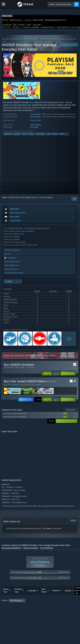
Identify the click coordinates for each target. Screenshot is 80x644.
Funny (24, 135)
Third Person (40, 135)
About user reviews (31, 535)
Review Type (6, 581)
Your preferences (47, 535)
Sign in (5, 199)
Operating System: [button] (37, 595)
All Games (6, 41)
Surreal (62, 135)
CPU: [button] (51, 595)
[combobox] (61, 4)
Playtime (56, 581)
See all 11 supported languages (15, 310)
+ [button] (67, 135)
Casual (18, 233)
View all (73, 507)
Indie (23, 233)
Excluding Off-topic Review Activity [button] (43, 591)
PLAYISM (34, 129)
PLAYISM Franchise (31, 41)
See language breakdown (11, 535)
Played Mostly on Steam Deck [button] (13, 595)
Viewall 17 (69, 326)
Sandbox (17, 135)
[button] (68, 360)
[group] (40, 595)
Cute (49, 135)
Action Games (17, 41)
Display (68, 581)
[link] (51, 360)
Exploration (8, 135)
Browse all (71, 396)
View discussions (11, 271)
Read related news (12, 267)
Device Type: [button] (7, 598)
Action (12, 233)
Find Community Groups (14, 274)
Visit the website (12, 252)
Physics (31, 135)
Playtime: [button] (65, 591)
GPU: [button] (60, 595)
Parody (55, 135)
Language (32, 581)
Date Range (44, 581)
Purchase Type (18, 581)
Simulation (30, 233)
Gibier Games (36, 126)
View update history (12, 263)
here (49, 515)
